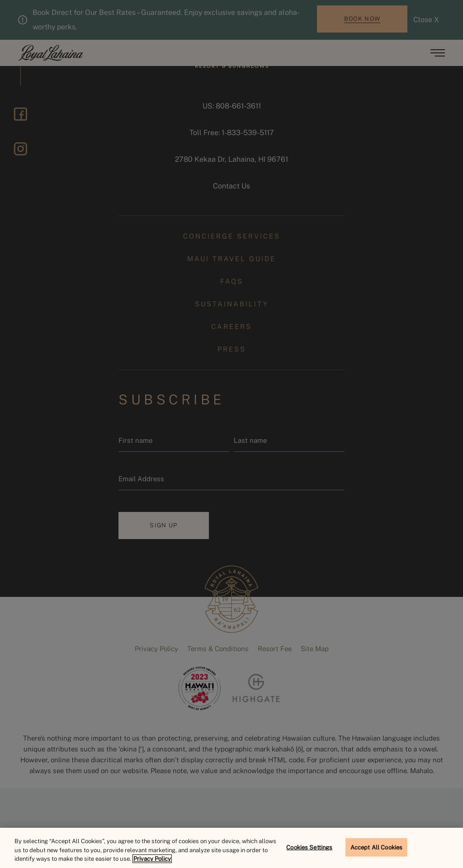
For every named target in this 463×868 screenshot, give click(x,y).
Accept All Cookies (376, 847)
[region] (231, 848)
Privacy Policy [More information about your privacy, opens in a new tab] (152, 859)
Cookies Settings (309, 847)
